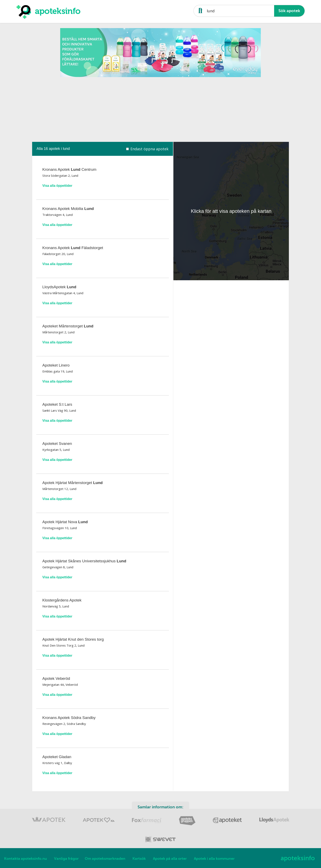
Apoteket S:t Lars (57, 404)
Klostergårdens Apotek (62, 600)
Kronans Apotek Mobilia (68, 209)
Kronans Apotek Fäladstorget (73, 248)
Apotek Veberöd (56, 678)
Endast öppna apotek (149, 149)
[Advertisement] (160, 108)
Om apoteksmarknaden (105, 859)
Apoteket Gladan (57, 757)
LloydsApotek (59, 287)
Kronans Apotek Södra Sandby (69, 718)
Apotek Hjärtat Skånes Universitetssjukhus (84, 561)
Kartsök (139, 859)
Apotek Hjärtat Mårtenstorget (73, 483)
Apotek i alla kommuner (214, 859)
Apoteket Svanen (57, 444)
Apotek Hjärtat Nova (65, 522)
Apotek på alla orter (170, 859)
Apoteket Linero (56, 365)
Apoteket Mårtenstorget (68, 326)
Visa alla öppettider (57, 186)
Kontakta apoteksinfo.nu (25, 859)
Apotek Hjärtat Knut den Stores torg (73, 639)
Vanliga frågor (66, 859)
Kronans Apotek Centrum (69, 169)
